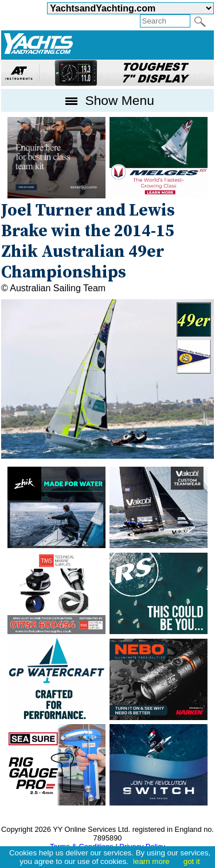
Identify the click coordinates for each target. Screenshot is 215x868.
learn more (151, 861)
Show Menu (107, 100)
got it (192, 861)
